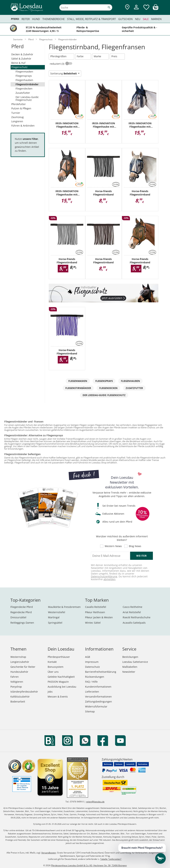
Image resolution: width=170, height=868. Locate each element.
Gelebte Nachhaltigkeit (61, 677)
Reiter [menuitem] (26, 19)
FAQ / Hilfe (91, 682)
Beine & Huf (18, 63)
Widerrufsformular (96, 706)
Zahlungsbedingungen (99, 702)
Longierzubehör (20, 662)
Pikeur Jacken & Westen (99, 617)
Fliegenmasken (24, 72)
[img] (156, 9)
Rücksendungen (95, 677)
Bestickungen (130, 657)
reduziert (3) (57, 64)
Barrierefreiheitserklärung (101, 672)
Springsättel (55, 623)
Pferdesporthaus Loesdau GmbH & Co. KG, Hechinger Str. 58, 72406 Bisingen (89, 865)
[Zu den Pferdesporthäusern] (127, 7)
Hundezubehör (19, 672)
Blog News (135, 546)
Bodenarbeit (18, 702)
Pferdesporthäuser (59, 657)
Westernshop (18, 657)
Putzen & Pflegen (21, 108)
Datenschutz (93, 667)
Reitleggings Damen (22, 623)
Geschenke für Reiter (23, 667)
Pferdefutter (19, 104)
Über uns (53, 672)
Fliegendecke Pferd (22, 607)
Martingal (54, 617)
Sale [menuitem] (146, 19)
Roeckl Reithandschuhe (137, 617)
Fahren (15, 677)
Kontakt (52, 662)
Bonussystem (56, 667)
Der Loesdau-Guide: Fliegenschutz (27, 98)
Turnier (16, 113)
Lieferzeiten (92, 692)
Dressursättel (18, 617)
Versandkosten (49, 853)
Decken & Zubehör (22, 54)
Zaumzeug (17, 117)
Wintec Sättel (93, 623)
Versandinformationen (98, 697)
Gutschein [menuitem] (125, 19)
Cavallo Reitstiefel (96, 607)
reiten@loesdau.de (95, 802)
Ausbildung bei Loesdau (62, 687)
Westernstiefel (57, 612)
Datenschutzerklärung (104, 576)
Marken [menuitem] (156, 19)
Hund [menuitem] (36, 19)
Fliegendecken (24, 89)
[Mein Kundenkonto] (136, 10)
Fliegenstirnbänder (27, 84)
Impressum (92, 662)
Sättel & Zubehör (21, 59)
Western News (113, 546)
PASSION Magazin (58, 682)
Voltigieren (17, 682)
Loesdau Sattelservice (135, 662)
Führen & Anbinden (23, 126)
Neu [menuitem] (138, 19)
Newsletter (129, 672)
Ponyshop (16, 687)
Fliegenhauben (24, 80)
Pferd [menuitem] (15, 19)
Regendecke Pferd (21, 612)
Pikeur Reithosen (95, 612)
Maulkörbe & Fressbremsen (64, 607)
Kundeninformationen (98, 687)
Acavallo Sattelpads (134, 623)
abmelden (109, 579)
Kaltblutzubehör (20, 697)
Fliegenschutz (19, 67)
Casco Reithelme (132, 607)
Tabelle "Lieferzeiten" (111, 859)
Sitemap (90, 711)
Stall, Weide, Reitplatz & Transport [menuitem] (91, 19)
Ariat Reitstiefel (132, 612)
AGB (88, 657)
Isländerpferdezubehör (24, 692)
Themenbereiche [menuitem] (53, 19)
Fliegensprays (24, 76)
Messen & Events (58, 697)
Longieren (17, 121)
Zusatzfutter (23, 93)
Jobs (50, 692)
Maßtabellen (130, 667)
